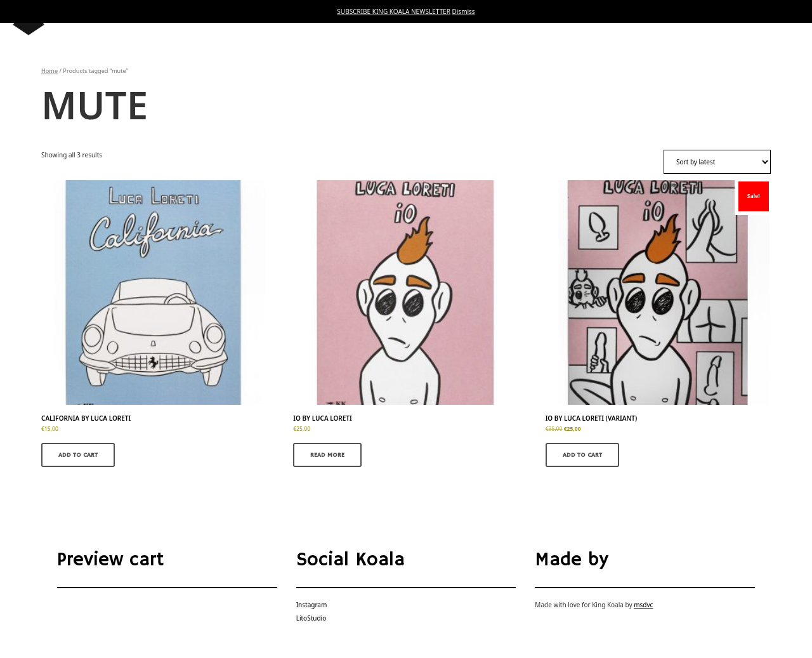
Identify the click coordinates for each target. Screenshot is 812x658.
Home (49, 71)
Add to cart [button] (78, 455)
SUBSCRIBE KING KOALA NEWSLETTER (394, 11)
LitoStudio (311, 618)
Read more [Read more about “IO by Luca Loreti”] (327, 455)
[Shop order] (717, 162)
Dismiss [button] (463, 11)
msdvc (643, 605)
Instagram (312, 605)
